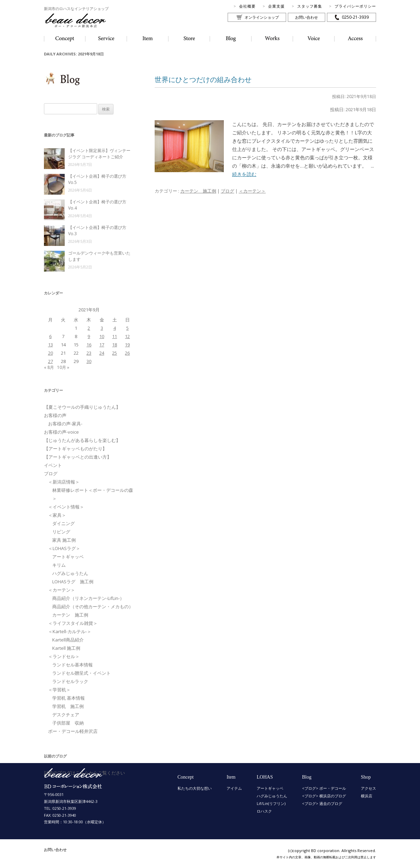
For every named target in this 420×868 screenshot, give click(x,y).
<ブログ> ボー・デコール (324, 788)
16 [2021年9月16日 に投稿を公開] (89, 345)
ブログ (227, 191)
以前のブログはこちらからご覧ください (84, 773)
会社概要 (247, 6)
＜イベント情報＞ (66, 507)
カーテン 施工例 (198, 191)
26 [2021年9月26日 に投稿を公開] (127, 353)
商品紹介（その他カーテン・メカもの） (93, 606)
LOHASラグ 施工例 (73, 582)
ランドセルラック (70, 681)
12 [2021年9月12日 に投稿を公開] (127, 336)
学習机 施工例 (68, 706)
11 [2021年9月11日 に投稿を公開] (115, 336)
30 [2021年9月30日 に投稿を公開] (89, 361)
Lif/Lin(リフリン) (271, 803)
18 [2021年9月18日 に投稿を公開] (115, 345)
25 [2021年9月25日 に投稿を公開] (115, 353)
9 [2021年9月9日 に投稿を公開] (89, 336)
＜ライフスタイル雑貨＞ (73, 623)
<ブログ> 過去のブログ (322, 803)
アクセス (368, 788)
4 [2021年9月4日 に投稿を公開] (115, 328)
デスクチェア (66, 715)
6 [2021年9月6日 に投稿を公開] (50, 336)
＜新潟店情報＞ (64, 482)
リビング (61, 532)
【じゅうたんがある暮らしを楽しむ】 (82, 440)
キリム (59, 565)
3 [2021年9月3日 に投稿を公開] (102, 328)
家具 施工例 (64, 540)
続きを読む (244, 174)
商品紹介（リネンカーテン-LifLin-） (88, 598)
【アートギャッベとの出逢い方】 (78, 457)
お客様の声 (55, 415)
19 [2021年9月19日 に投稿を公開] (127, 345)
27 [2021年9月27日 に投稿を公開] (51, 361)
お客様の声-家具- (65, 424)
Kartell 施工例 (66, 648)
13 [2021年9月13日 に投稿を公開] (51, 345)
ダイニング (63, 523)
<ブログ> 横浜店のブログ (324, 796)
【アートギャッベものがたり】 (75, 449)
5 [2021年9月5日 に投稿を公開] (127, 328)
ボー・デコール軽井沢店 (73, 731)
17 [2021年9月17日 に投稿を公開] (102, 345)
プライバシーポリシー (355, 6)
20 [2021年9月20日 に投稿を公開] (51, 353)
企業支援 (276, 6)
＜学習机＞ (59, 690)
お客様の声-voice (61, 432)
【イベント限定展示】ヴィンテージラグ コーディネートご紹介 (99, 154)
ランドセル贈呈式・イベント (81, 673)
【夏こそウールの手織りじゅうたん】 (82, 407)
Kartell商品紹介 (68, 640)
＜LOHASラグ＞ (64, 548)
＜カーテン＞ (252, 191)
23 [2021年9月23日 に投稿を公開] (89, 353)
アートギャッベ (68, 557)
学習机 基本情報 (69, 698)
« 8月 (49, 367)
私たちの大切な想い (195, 788)
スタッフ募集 (310, 6)
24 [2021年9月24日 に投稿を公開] (102, 353)
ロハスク (264, 811)
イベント (53, 465)
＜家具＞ (57, 515)
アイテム (234, 788)
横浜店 (367, 796)
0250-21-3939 (355, 17)
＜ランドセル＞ (64, 656)
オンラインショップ (262, 17)
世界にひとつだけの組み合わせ (203, 79)
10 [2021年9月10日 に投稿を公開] (102, 336)
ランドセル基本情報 (72, 665)
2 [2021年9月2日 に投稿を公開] (89, 328)
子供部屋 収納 (68, 723)
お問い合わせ (307, 17)
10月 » (63, 367)
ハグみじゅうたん (70, 573)
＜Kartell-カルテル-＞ (70, 631)
